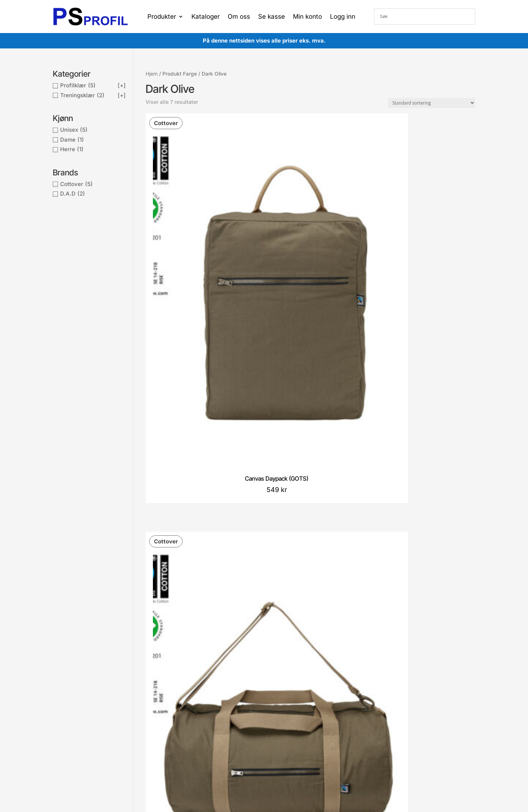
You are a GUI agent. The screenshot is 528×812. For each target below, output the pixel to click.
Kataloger (206, 17)
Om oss (239, 17)
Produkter (162, 17)
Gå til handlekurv (244, 720)
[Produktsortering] (432, 103)
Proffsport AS (278, 764)
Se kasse (272, 17)
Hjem (152, 74)
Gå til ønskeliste (243, 731)
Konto (231, 698)
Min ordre (236, 709)
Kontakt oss (158, 720)
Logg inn (343, 17)
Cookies (154, 709)
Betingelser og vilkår (168, 698)
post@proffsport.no (89, 709)
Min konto (307, 17)
